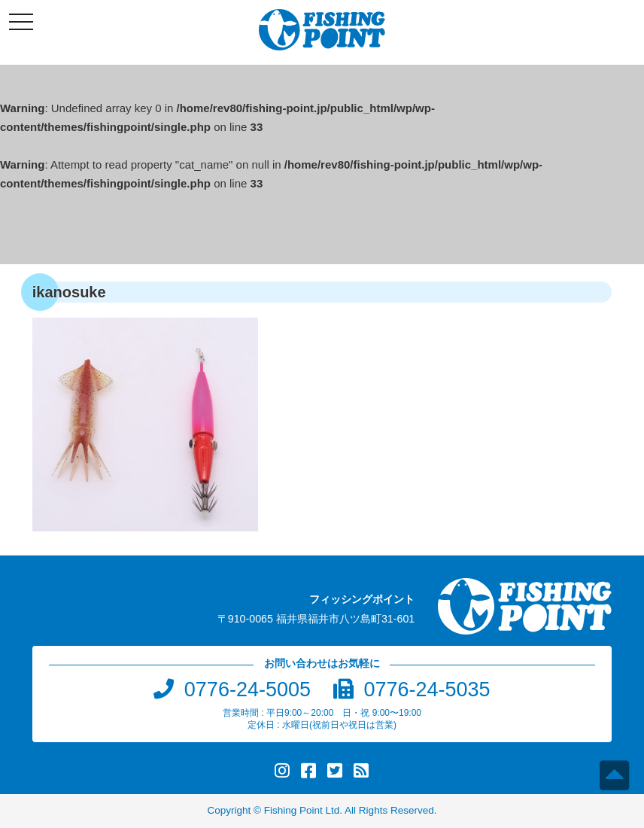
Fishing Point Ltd (302, 810)
